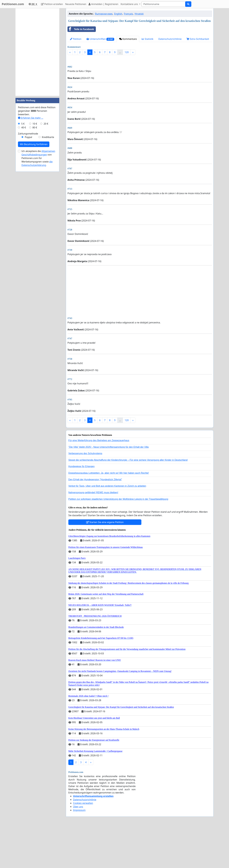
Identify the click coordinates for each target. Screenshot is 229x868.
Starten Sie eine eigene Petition (105, 563)
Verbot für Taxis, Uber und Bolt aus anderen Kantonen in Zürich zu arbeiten (107, 527)
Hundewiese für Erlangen (81, 507)
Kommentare (128, 39)
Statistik (148, 39)
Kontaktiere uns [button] (130, 4)
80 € (35, 127)
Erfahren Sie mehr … (31, 118)
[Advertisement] (140, 80)
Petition (76, 39)
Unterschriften (100, 39)
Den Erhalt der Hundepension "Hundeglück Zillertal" (95, 520)
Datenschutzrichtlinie (170, 39)
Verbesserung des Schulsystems (85, 494)
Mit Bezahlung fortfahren (34, 144)
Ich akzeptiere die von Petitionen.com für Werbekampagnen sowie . (38, 158)
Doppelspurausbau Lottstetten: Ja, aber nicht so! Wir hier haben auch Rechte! (109, 514)
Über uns (78, 847)
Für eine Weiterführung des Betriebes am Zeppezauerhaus (99, 481)
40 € (24, 127)
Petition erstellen (52, 4)
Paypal (28, 137)
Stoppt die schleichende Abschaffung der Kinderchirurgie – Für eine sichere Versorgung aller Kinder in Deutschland (128, 501)
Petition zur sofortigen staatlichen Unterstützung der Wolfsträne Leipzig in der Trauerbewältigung (118, 540)
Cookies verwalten (83, 844)
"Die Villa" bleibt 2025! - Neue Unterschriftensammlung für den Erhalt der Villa (109, 488)
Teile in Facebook (81, 29)
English (118, 14)
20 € (46, 124)
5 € (23, 124)
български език (104, 14)
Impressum (79, 851)
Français (128, 14)
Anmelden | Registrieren (103, 4)
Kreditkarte (48, 137)
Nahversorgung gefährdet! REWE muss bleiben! (93, 533)
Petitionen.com (13, 4)
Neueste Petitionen (76, 4)
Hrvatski (139, 14)
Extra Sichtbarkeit (198, 39)
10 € (35, 124)
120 (127, 52)
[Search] (163, 4)
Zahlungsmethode (28, 134)
